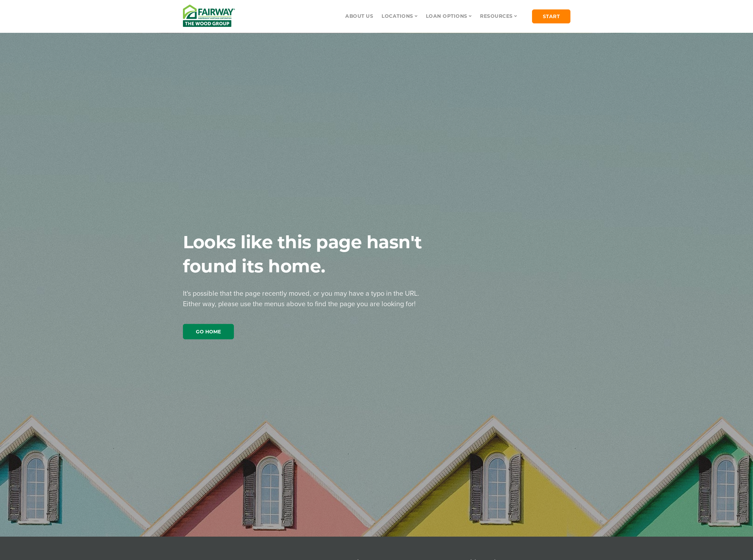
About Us (359, 16)
